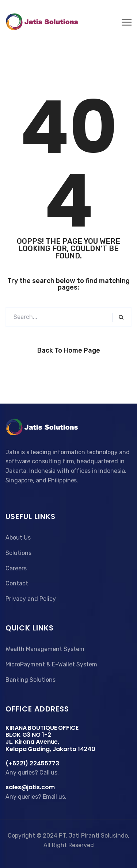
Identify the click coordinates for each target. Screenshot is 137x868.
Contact (17, 583)
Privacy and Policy (31, 599)
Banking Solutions (31, 680)
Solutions (18, 553)
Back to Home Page (69, 350)
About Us (18, 538)
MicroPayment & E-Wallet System (51, 664)
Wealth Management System (45, 649)
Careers (16, 568)
